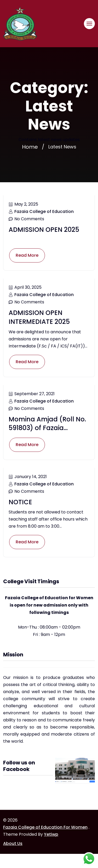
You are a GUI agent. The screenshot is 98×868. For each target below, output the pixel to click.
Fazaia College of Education (44, 211)
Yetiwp (51, 834)
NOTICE (20, 502)
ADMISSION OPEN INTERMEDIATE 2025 (39, 317)
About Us (13, 843)
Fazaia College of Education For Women (45, 827)
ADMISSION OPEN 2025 (44, 230)
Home (30, 147)
